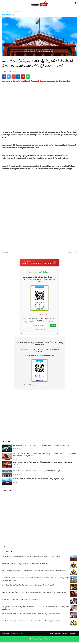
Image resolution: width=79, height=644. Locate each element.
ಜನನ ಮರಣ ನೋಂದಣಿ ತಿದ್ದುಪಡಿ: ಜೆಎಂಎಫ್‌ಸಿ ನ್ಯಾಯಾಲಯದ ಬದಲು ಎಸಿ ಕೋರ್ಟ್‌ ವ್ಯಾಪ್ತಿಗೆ (28, 592)
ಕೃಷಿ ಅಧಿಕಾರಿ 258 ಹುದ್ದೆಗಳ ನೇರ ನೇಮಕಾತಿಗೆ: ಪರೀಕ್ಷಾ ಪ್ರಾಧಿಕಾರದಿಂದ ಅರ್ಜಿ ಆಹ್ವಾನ (36, 478)
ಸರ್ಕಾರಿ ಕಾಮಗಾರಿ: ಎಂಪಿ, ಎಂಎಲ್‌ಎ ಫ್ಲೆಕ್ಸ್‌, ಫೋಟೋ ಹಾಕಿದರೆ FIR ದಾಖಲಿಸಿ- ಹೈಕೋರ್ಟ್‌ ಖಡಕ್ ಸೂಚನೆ (31, 621)
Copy (53, 333)
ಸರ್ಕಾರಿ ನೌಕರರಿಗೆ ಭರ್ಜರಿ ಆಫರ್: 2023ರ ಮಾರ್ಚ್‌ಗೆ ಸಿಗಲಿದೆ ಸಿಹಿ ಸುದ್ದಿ (22, 607)
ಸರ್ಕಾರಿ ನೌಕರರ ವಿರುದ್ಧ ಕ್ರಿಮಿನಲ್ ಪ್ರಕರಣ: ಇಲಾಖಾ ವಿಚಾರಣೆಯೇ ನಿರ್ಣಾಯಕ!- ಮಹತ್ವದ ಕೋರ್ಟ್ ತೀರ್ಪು (32, 628)
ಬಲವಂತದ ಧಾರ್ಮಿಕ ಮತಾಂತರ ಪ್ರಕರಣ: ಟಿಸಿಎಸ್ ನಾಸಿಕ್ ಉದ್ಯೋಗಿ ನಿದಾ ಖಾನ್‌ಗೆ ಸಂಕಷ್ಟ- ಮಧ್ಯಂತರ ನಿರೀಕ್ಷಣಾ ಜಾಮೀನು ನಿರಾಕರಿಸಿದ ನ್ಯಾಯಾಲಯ (44, 462)
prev (3, 554)
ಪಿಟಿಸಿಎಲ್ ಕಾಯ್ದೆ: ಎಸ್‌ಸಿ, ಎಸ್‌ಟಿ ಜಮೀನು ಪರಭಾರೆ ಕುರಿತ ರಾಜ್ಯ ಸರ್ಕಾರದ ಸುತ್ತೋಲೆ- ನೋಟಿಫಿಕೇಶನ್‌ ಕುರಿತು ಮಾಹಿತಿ (35, 578)
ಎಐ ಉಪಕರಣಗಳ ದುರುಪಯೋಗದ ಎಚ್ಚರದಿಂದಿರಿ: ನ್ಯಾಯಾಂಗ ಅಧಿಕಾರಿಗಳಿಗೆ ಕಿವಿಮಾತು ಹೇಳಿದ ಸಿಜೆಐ (41, 453)
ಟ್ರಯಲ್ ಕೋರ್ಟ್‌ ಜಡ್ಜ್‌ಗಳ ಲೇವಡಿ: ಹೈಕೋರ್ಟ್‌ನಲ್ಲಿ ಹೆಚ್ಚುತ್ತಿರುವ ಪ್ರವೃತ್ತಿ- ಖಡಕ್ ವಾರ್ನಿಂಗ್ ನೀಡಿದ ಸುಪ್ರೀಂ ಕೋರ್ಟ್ (43, 470)
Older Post (72, 260)
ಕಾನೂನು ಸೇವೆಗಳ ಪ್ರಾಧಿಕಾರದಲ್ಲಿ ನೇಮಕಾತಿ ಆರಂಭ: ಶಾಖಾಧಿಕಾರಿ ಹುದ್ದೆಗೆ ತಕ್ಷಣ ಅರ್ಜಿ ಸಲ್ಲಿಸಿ (39, 486)
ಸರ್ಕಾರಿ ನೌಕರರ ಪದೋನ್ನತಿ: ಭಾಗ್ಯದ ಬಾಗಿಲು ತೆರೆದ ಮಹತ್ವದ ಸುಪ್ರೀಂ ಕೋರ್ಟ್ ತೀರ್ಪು (26, 571)
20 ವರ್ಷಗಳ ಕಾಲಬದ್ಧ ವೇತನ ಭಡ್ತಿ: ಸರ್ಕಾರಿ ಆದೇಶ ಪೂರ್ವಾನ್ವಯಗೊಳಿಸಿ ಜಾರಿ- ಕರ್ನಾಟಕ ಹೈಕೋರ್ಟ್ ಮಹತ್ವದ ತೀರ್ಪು (35, 599)
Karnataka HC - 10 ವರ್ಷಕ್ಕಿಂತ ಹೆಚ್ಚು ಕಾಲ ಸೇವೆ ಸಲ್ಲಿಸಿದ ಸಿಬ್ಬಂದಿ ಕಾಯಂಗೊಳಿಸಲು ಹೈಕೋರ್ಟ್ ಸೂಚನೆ (31, 564)
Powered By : (39, 643)
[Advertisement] (39, 114)
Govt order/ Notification (8, 14)
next (4, 554)
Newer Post (7, 260)
